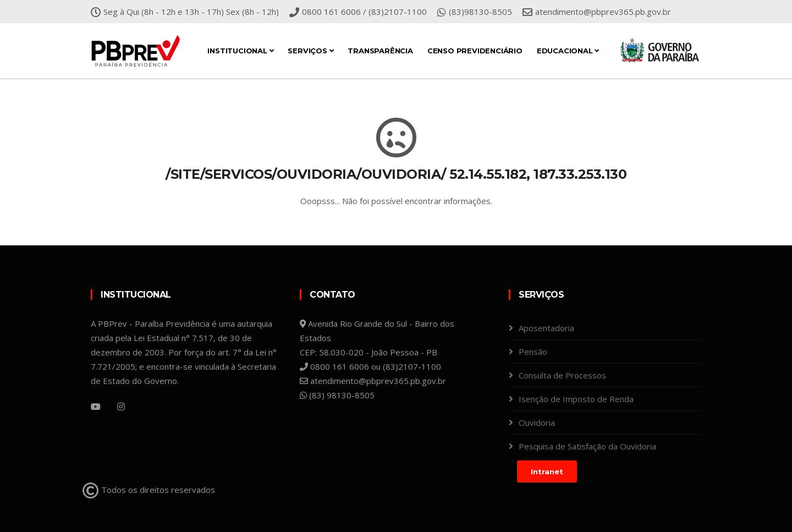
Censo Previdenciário (475, 51)
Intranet (547, 471)
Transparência (380, 51)
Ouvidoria (537, 423)
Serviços (310, 51)
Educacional (568, 51)
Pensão (533, 352)
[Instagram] (121, 407)
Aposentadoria (546, 328)
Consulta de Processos (562, 375)
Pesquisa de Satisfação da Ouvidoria (587, 446)
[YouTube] (96, 407)
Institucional (240, 51)
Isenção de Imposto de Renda (576, 399)
